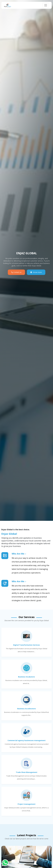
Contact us (16, 272)
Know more (36, 272)
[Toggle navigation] (46, 5)
